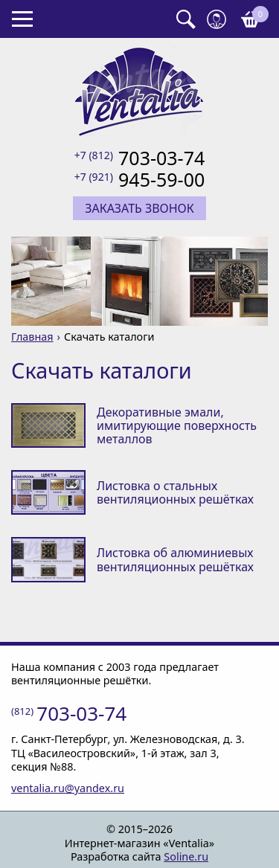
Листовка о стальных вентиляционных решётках (175, 493)
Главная (32, 337)
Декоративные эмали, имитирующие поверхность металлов (177, 426)
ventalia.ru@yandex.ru (68, 788)
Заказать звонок (139, 208)
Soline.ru (186, 856)
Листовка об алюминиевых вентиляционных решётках (175, 560)
